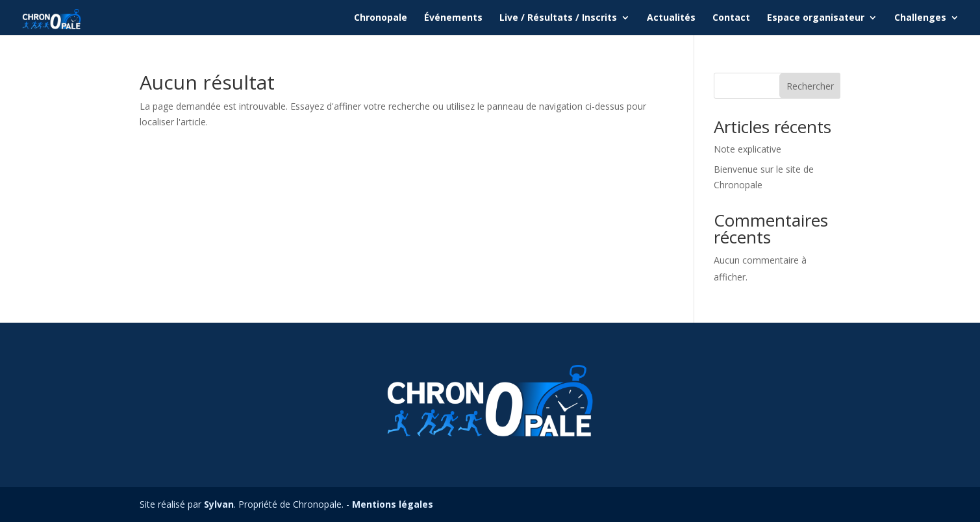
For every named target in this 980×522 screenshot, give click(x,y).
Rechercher (810, 86)
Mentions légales (393, 504)
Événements (453, 18)
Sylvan (219, 504)
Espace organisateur (816, 18)
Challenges (920, 18)
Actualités (671, 18)
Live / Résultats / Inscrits (558, 18)
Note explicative (748, 149)
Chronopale (381, 18)
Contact (731, 18)
